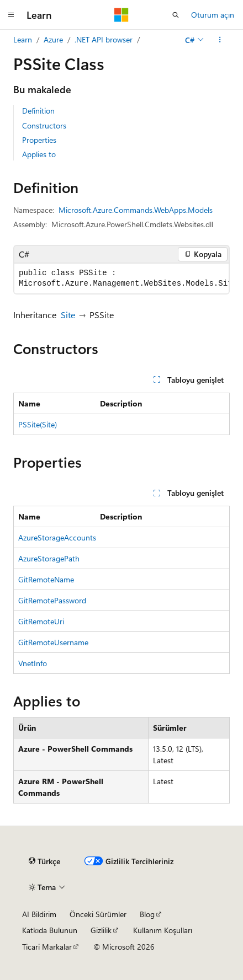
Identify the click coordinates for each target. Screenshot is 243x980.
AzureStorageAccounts (57, 537)
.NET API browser (104, 39)
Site (68, 315)
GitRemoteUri (41, 621)
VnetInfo (33, 663)
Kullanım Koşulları (163, 930)
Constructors (44, 125)
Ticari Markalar (47, 947)
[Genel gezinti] (11, 15)
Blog (147, 914)
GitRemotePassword (52, 600)
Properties (39, 140)
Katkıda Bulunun (50, 930)
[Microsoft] (121, 15)
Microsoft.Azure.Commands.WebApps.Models (136, 210)
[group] (121, 279)
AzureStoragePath (49, 558)
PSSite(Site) (38, 424)
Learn (23, 39)
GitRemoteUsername (53, 642)
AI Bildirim (39, 914)
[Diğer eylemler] (220, 40)
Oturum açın (213, 15)
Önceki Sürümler (98, 914)
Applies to (39, 154)
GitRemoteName (46, 579)
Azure (53, 39)
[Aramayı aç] (176, 15)
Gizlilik (101, 930)
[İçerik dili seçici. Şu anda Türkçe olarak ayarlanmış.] (44, 861)
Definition (38, 111)
